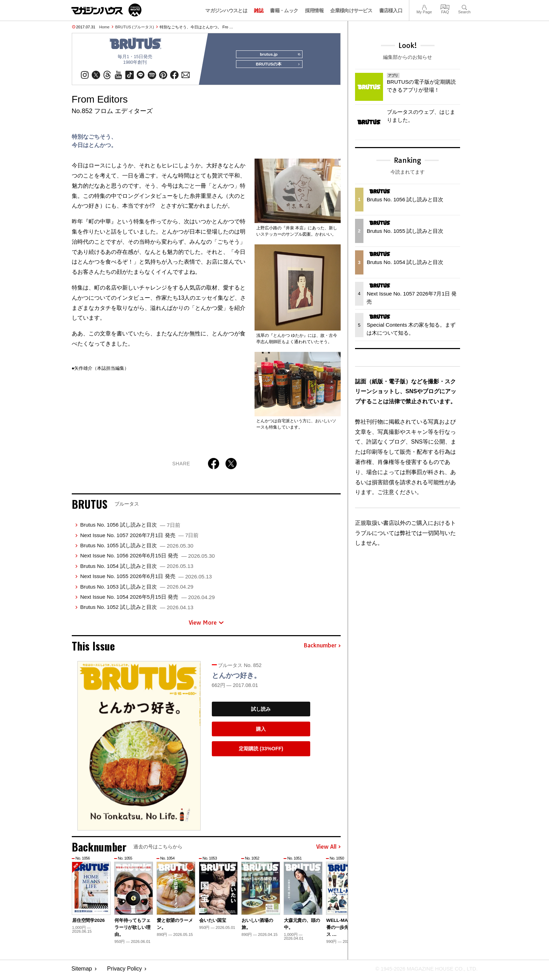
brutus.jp (278, 55)
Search (464, 6)
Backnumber (322, 648)
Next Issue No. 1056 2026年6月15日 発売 (147, 558)
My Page (424, 6)
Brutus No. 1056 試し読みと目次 (130, 527)
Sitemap (82, 971)
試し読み (261, 712)
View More (206, 625)
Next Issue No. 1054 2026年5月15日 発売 (147, 600)
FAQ (445, 6)
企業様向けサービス (351, 11)
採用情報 (314, 11)
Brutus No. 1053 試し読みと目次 (137, 589)
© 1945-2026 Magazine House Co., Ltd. (422, 971)
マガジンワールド (106, 10)
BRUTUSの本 (276, 67)
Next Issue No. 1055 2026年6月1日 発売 (146, 579)
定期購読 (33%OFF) (261, 751)
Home (104, 27)
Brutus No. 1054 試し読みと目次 (137, 569)
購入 (261, 732)
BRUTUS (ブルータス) (135, 27)
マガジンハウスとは (226, 11)
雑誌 (259, 11)
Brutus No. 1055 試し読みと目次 (137, 548)
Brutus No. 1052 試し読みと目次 (137, 610)
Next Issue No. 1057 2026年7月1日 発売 (139, 538)
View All (328, 850)
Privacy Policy (125, 971)
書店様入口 (391, 11)
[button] (334, 899)
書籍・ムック (284, 11)
